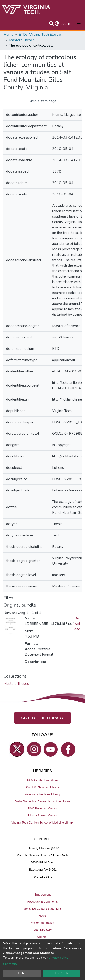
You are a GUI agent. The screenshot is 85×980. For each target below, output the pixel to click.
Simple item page (43, 101)
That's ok (61, 973)
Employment (42, 894)
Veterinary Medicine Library (42, 794)
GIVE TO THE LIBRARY (43, 718)
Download (77, 624)
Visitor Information (42, 923)
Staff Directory (42, 930)
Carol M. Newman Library (42, 787)
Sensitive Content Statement (42, 909)
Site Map (42, 937)
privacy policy (58, 958)
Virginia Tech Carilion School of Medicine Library (42, 822)
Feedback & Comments (43, 902)
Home (8, 35)
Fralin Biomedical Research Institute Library (43, 801)
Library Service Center (42, 815)
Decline (22, 973)
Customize (11, 964)
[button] (57, 24)
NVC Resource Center (42, 808)
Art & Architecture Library (42, 780)
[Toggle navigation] (79, 24)
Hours (42, 916)
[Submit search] (51, 24)
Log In (65, 24)
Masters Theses (22, 40)
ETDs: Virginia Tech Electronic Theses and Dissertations (41, 35)
